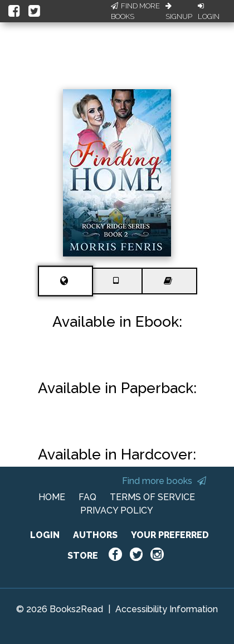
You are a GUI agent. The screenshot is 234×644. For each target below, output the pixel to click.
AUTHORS (95, 535)
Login (209, 12)
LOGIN (45, 535)
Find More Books (135, 11)
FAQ (87, 497)
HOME (52, 497)
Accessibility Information (167, 609)
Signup (179, 12)
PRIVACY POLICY (117, 510)
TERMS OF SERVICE (152, 497)
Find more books (164, 481)
